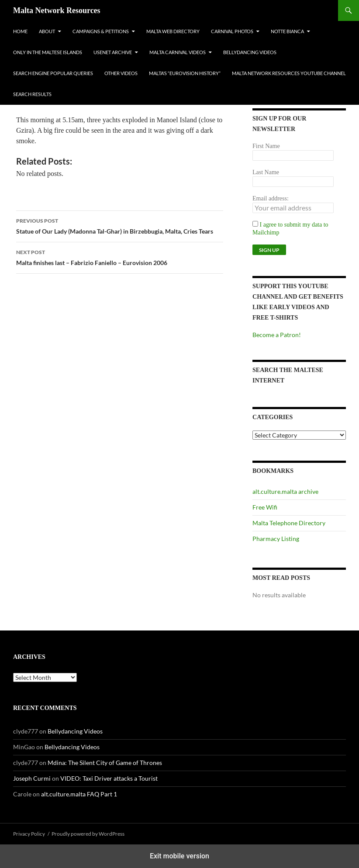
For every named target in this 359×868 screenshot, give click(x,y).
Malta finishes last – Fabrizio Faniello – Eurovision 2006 (120, 257)
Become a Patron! (277, 335)
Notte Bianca (287, 31)
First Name (266, 146)
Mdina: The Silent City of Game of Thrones (105, 763)
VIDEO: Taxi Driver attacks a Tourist (109, 778)
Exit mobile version (179, 856)
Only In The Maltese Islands (48, 52)
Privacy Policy (29, 834)
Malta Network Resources (57, 10)
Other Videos (121, 73)
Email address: (271, 198)
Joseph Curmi (32, 778)
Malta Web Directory (173, 31)
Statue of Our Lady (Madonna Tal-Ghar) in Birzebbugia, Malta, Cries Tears (120, 225)
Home (20, 31)
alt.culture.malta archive (285, 491)
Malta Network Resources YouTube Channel (289, 73)
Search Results (32, 94)
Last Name (266, 172)
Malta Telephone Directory (289, 523)
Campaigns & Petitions (101, 31)
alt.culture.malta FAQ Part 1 (79, 794)
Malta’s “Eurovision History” (185, 73)
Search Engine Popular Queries (53, 73)
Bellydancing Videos (250, 52)
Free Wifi (265, 507)
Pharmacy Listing (276, 539)
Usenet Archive (113, 52)
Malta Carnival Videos (178, 52)
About (47, 31)
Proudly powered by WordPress (88, 834)
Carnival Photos (232, 31)
